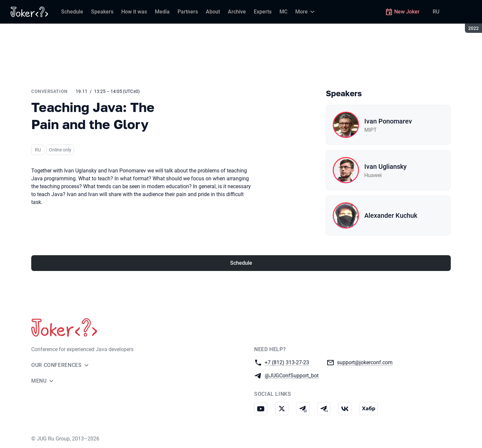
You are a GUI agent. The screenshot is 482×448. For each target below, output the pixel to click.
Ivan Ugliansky (386, 167)
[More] (306, 12)
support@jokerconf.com (365, 362)
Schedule (241, 263)
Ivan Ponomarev (388, 121)
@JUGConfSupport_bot (292, 375)
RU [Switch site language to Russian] (436, 12)
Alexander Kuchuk (391, 215)
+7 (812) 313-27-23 (287, 362)
